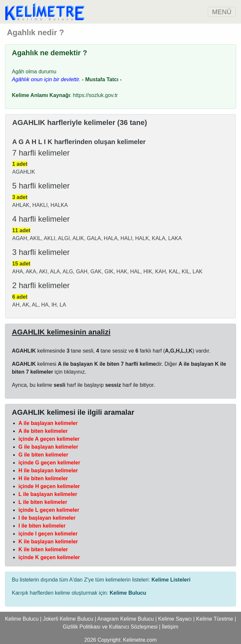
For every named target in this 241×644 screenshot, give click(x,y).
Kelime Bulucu (22, 619)
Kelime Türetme (215, 619)
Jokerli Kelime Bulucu (68, 619)
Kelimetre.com (140, 640)
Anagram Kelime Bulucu (126, 619)
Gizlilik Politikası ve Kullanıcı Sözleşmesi (110, 627)
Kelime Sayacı (175, 619)
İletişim (170, 627)
